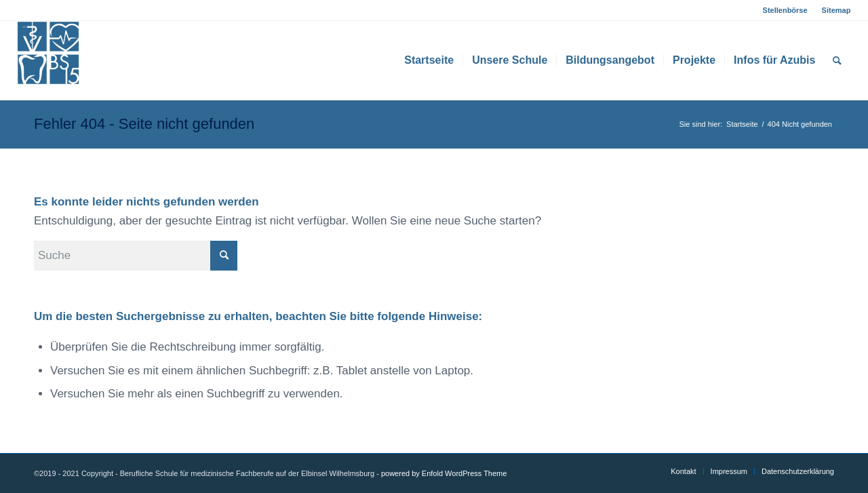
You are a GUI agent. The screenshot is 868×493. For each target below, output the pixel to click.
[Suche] (837, 60)
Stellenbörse (785, 10)
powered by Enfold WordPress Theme (444, 473)
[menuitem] (786, 10)
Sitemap (836, 10)
